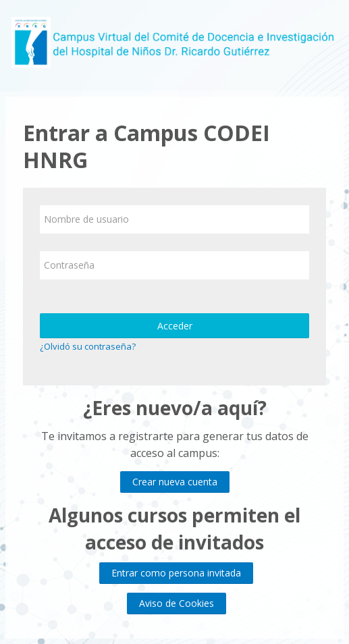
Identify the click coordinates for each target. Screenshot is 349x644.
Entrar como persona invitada (176, 573)
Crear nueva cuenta (175, 482)
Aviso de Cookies (177, 603)
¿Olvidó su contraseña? (88, 346)
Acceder (175, 326)
